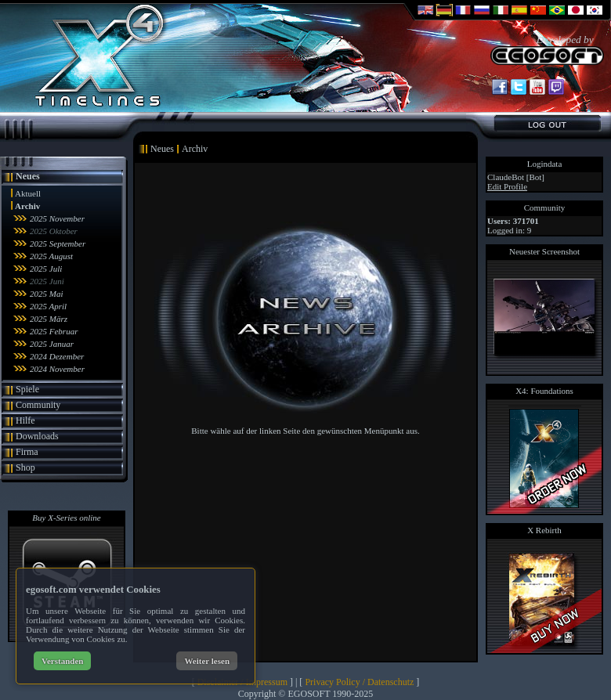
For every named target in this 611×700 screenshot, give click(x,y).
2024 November (57, 369)
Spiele (27, 389)
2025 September (58, 244)
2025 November (57, 218)
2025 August (51, 256)
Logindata (545, 164)
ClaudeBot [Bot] (516, 177)
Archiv (27, 206)
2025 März (49, 319)
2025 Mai (46, 294)
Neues (28, 176)
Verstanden (62, 661)
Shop (25, 467)
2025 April (48, 306)
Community (38, 405)
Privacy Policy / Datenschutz (359, 682)
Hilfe (25, 420)
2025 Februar (54, 331)
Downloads (37, 436)
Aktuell (28, 193)
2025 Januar (52, 344)
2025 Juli (46, 269)
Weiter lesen (207, 661)
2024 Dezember (57, 356)
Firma (27, 452)
